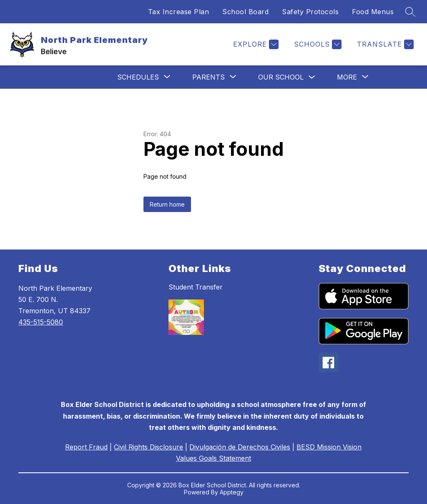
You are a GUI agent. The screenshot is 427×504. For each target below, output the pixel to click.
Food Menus (373, 12)
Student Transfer (196, 287)
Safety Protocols (310, 12)
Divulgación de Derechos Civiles (240, 447)
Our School (281, 77)
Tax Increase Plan (179, 12)
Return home (167, 204)
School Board (245, 12)
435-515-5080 (41, 322)
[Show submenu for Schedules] (138, 77)
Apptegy (232, 492)
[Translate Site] (384, 44)
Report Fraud (86, 447)
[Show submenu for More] (347, 77)
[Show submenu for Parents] (208, 77)
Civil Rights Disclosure (148, 447)
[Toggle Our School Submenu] (312, 77)
